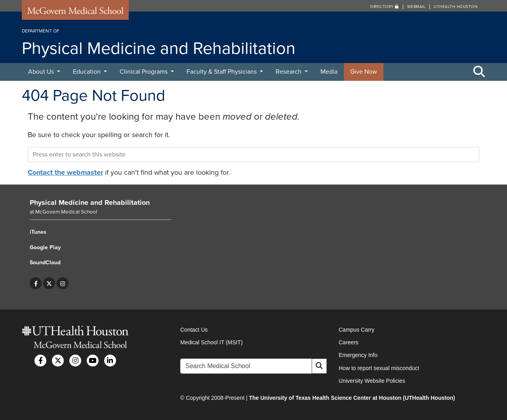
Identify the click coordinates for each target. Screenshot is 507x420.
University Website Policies (372, 381)
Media (329, 72)
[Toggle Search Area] (479, 72)
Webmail (416, 7)
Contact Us (194, 330)
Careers (349, 342)
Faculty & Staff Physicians (222, 72)
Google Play (45, 247)
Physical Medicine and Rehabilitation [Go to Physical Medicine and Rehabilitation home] (90, 202)
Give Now (364, 72)
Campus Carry (356, 330)
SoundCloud (45, 262)
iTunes (38, 232)
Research (289, 72)
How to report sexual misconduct (379, 368)
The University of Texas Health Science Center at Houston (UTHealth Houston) (352, 398)
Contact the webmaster (65, 172)
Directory (385, 7)
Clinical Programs (144, 72)
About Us (42, 72)
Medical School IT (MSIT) (212, 342)
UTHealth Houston (456, 7)
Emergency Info (358, 355)
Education (88, 72)
